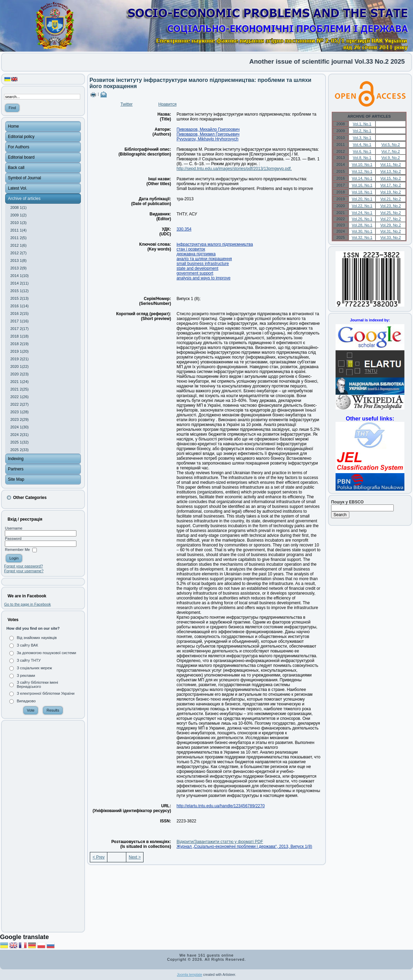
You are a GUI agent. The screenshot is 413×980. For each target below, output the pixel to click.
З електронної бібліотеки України (46, 693)
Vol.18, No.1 (362, 192)
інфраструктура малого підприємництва (215, 244)
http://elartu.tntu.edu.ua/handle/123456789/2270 (221, 806)
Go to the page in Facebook (28, 604)
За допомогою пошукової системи (47, 653)
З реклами (26, 675)
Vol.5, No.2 (391, 145)
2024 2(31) (19, 435)
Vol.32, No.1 (362, 237)
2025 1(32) (19, 442)
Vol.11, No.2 (391, 164)
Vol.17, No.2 (391, 185)
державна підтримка (196, 254)
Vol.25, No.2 (391, 213)
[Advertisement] (43, 826)
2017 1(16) (19, 321)
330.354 (184, 229)
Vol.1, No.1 (362, 124)
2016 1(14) (19, 306)
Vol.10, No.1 (362, 164)
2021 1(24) (19, 382)
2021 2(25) (19, 389)
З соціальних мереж (34, 668)
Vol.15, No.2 (391, 178)
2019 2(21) (19, 359)
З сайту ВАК (28, 645)
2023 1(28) (19, 412)
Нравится (167, 104)
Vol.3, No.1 (362, 138)
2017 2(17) (19, 329)
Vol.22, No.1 (362, 206)
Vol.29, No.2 (391, 225)
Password (13, 539)
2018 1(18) (19, 336)
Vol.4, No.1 (362, 145)
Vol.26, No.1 (362, 219)
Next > (135, 857)
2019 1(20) (19, 351)
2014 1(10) (19, 276)
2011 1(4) (18, 230)
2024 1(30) (19, 427)
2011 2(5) (18, 238)
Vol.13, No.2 (391, 171)
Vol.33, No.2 (391, 237)
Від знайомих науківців (37, 638)
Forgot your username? (24, 571)
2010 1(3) (18, 223)
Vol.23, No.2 (391, 206)
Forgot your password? (24, 566)
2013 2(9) (18, 268)
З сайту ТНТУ (29, 660)
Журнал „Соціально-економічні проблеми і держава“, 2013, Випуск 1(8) (244, 846)
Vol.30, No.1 (362, 231)
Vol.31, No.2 (391, 231)
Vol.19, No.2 (391, 192)
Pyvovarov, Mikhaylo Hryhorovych (208, 139)
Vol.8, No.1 (362, 158)
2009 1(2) (18, 215)
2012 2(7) (18, 253)
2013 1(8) (18, 260)
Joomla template (189, 975)
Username (14, 528)
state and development (197, 268)
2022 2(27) (19, 404)
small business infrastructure (203, 264)
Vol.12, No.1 (362, 171)
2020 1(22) (19, 366)
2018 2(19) (19, 344)
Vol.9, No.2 (391, 158)
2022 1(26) (19, 397)
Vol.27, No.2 (391, 219)
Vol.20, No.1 (362, 199)
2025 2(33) (19, 450)
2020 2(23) (19, 374)
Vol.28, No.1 (362, 225)
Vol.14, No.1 (362, 178)
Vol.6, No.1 (362, 151)
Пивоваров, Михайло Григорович (208, 129)
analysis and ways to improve (204, 278)
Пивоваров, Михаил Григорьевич (208, 134)
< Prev (99, 857)
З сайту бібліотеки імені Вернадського (38, 684)
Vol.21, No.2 (391, 199)
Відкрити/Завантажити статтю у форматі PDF (220, 842)
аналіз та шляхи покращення (204, 259)
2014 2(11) (19, 283)
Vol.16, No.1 (362, 185)
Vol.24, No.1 (362, 213)
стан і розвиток (191, 249)
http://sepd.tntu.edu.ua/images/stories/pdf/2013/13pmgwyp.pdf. (234, 169)
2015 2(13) (19, 298)
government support (195, 273)
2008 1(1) (18, 207)
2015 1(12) (19, 291)
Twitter (126, 104)
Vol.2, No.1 (362, 131)
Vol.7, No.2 (391, 151)
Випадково (26, 701)
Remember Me (17, 550)
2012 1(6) (18, 245)
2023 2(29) (19, 419)
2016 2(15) (19, 313)
